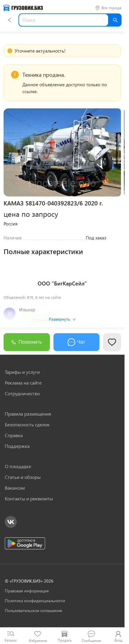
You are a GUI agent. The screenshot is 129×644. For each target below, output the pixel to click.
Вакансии (15, 488)
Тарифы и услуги (22, 372)
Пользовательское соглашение (33, 610)
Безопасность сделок (27, 425)
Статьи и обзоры (23, 477)
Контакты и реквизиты (29, 499)
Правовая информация (27, 591)
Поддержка (17, 446)
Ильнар (27, 310)
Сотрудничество (22, 394)
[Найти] (115, 20)
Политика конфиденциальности (35, 601)
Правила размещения (28, 414)
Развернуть (62, 319)
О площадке (18, 466)
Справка (14, 435)
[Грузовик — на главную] (23, 8)
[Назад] (10, 20)
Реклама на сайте (23, 383)
